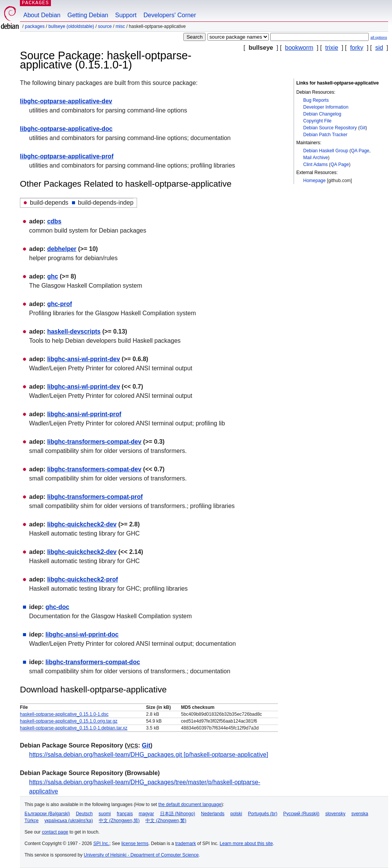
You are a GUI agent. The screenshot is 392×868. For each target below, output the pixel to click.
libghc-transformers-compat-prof (95, 497)
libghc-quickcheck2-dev (82, 524)
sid (379, 48)
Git (362, 128)
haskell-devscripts (74, 331)
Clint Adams (315, 164)
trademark (186, 844)
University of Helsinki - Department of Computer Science (141, 855)
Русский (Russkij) (301, 814)
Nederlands (213, 814)
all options (379, 37)
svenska (360, 814)
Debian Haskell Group (326, 151)
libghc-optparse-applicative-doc (66, 129)
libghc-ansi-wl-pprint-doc (82, 634)
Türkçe (32, 821)
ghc (52, 276)
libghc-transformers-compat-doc (93, 662)
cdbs (54, 221)
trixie (332, 48)
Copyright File (317, 121)
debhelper (62, 249)
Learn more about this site (246, 844)
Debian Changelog (322, 114)
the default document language (190, 804)
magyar (146, 814)
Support (126, 15)
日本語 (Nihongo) (178, 814)
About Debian (42, 15)
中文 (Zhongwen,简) (119, 821)
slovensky (336, 814)
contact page (55, 832)
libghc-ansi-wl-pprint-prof (84, 414)
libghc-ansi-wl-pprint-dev (83, 359)
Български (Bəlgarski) (47, 814)
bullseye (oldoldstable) (71, 26)
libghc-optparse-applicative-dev (66, 101)
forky (357, 48)
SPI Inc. (101, 844)
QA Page (360, 151)
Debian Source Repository (330, 128)
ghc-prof (60, 304)
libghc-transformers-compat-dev (94, 442)
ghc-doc (57, 607)
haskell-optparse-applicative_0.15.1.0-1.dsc (64, 714)
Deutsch (84, 814)
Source (105, 26)
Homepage (314, 181)
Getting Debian (88, 15)
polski (236, 814)
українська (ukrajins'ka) (69, 821)
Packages (35, 26)
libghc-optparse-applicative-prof (67, 156)
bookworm (299, 48)
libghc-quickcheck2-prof (82, 579)
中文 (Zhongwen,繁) (166, 821)
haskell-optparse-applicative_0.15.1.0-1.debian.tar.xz (74, 728)
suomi (105, 814)
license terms (135, 844)
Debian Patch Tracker (325, 135)
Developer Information (326, 107)
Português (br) (263, 814)
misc (120, 26)
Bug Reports (316, 100)
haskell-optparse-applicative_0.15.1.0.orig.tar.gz (69, 721)
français (125, 814)
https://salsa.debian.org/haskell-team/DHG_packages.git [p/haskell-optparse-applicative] (149, 755)
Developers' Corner (170, 15)
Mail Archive (316, 158)
